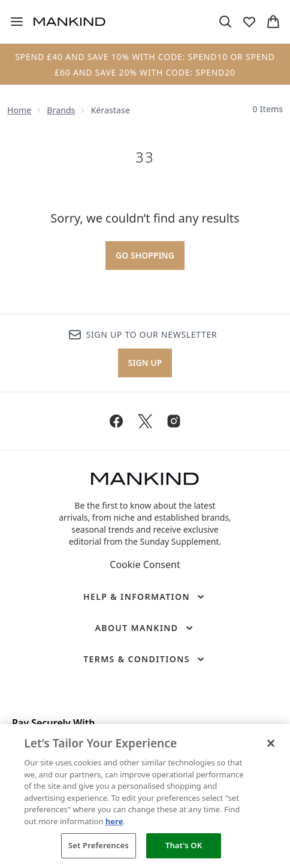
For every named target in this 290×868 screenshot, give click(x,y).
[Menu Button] (17, 22)
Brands (61, 110)
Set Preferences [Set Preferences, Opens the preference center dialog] (99, 845)
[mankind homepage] (70, 22)
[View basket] (273, 22)
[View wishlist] (249, 22)
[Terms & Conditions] (145, 659)
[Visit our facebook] (116, 421)
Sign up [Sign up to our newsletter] (145, 363)
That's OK (184, 845)
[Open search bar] (225, 22)
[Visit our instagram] (174, 421)
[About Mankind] (145, 628)
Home (19, 110)
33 (145, 157)
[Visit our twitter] (145, 421)
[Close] (271, 743)
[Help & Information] (145, 597)
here (114, 821)
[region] (145, 796)
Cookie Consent (145, 564)
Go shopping (145, 255)
